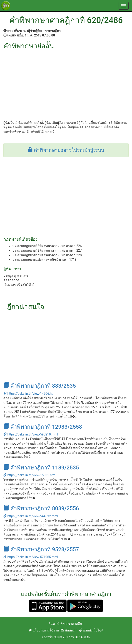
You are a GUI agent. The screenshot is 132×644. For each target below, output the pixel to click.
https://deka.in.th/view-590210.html (31, 434)
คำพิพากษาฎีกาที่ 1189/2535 (41, 468)
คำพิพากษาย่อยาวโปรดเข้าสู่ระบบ (66, 150)
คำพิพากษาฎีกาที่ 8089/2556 (41, 508)
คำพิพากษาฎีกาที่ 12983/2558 (43, 427)
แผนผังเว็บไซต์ (91, 630)
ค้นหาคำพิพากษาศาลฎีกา (66, 623)
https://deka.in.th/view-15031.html (30, 475)
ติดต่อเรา (69, 630)
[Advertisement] (66, 84)
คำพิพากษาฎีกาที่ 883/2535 (40, 386)
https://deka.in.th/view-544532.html (31, 516)
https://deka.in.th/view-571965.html (31, 557)
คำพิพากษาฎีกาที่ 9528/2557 (41, 549)
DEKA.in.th (82, 637)
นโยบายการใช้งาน (44, 630)
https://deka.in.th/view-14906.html (30, 394)
